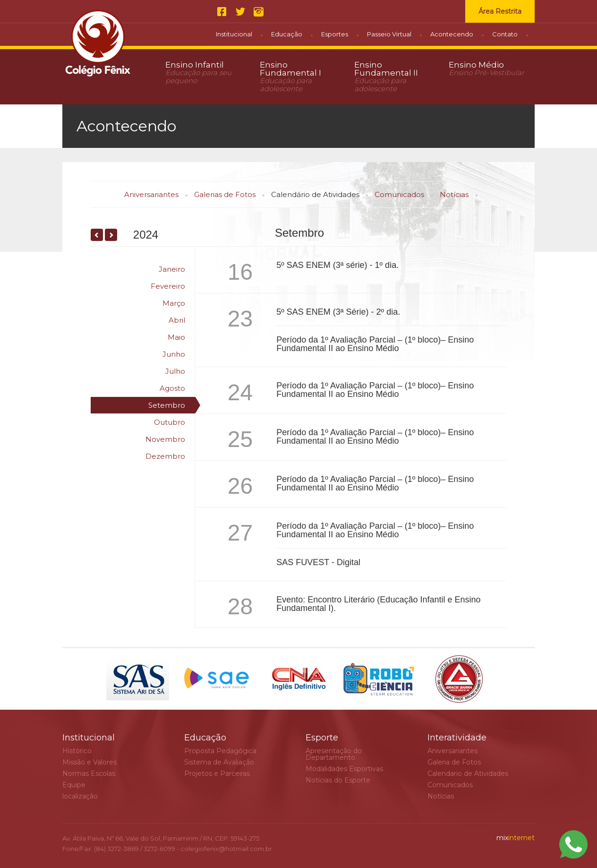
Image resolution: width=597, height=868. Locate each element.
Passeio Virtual (389, 34)
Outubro (170, 422)
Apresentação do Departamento (334, 754)
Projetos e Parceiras (217, 773)
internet (516, 838)
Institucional (234, 34)
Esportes (335, 34)
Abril (177, 320)
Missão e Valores (90, 762)
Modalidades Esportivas (344, 769)
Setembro (167, 405)
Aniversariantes (151, 194)
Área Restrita (500, 11)
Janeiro (172, 269)
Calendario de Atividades (468, 773)
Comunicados (399, 194)
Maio (176, 337)
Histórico (77, 751)
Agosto (172, 388)
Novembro (165, 439)
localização (80, 796)
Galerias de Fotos (225, 194)
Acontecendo (452, 34)
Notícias (454, 194)
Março (174, 303)
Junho (174, 354)
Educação (287, 34)
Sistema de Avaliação (219, 762)
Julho (175, 371)
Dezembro (165, 456)
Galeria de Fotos (454, 762)
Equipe (74, 785)
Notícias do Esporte (338, 780)
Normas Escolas (89, 773)
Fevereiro (168, 286)
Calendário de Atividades (315, 194)
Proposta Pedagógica (220, 751)
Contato (505, 34)
